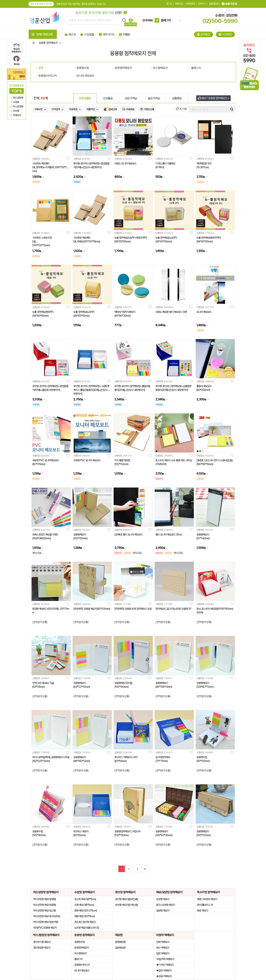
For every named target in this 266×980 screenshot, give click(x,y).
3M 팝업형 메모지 (42, 948)
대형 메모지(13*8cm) (84, 916)
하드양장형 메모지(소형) (45, 911)
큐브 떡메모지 (163, 948)
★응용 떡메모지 (164, 976)
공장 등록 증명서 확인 (41, 4)
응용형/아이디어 (82, 965)
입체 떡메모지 (163, 942)
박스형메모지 (81, 953)
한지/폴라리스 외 (205, 905)
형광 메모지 (203, 911)
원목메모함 (120, 942)
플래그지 (78, 959)
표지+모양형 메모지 (166, 905)
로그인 (169, 4)
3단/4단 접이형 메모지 (85, 922)
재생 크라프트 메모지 (207, 899)
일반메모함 (120, 948)
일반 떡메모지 (163, 953)
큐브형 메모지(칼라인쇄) (126, 899)
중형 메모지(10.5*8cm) (86, 911)
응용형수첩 (80, 942)
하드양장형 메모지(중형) (45, 905)
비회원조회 (190, 4)
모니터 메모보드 (82, 970)
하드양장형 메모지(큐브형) (46, 922)
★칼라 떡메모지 (164, 970)
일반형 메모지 (163, 911)
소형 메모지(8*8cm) (84, 905)
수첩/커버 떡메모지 (165, 959)
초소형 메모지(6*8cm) (85, 899)
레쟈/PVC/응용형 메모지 (45, 928)
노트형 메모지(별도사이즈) (87, 928)
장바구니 (202, 4)
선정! (101, 13)
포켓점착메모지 (82, 948)
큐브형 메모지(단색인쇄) (126, 905)
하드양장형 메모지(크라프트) (47, 916)
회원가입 (179, 4)
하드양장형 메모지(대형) (45, 899)
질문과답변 (214, 4)
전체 (41, 68)
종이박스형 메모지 (42, 942)
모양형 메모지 (163, 899)
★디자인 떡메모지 (165, 965)
